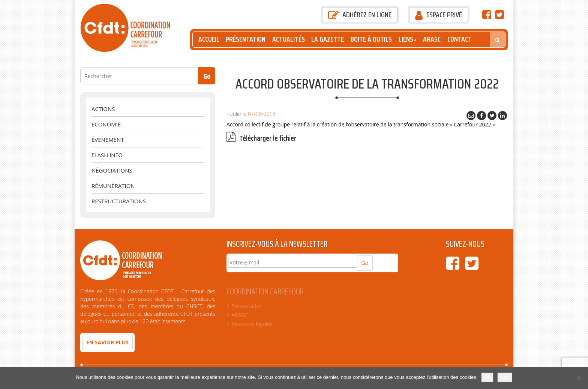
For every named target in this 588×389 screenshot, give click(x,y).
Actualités (289, 39)
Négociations (112, 170)
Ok (487, 377)
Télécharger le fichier (261, 138)
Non (505, 377)
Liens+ (408, 39)
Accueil (209, 39)
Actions (103, 109)
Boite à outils (371, 39)
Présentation (246, 39)
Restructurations (119, 201)
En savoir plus (107, 342)
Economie (106, 124)
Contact (460, 39)
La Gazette (328, 39)
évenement (108, 140)
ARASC (432, 39)
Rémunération (113, 186)
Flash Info (107, 155)
